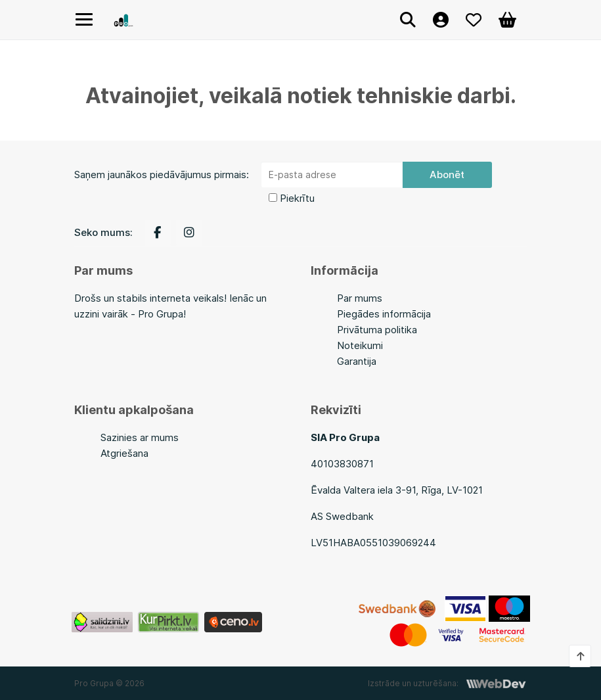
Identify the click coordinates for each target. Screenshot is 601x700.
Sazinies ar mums (140, 437)
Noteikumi (360, 345)
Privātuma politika (377, 330)
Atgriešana (124, 453)
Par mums (360, 298)
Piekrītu (297, 198)
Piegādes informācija (384, 314)
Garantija (357, 361)
